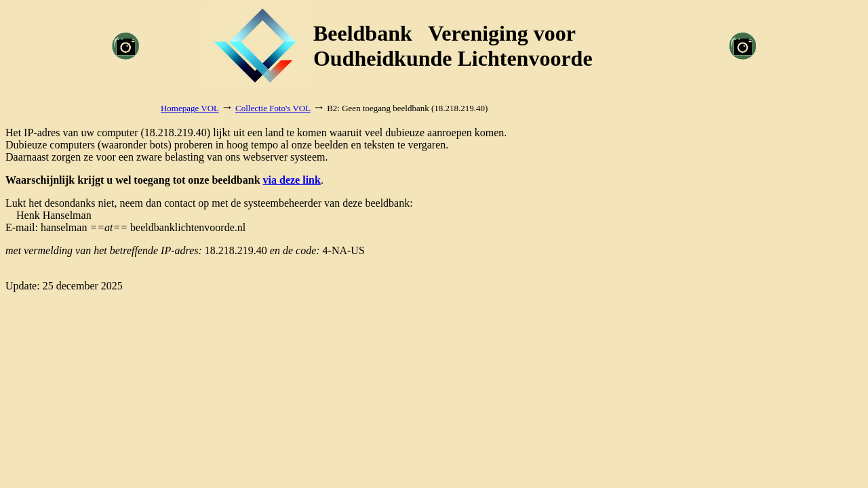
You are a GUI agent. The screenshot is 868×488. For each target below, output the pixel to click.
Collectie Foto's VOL (273, 108)
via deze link (292, 180)
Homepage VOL (190, 108)
